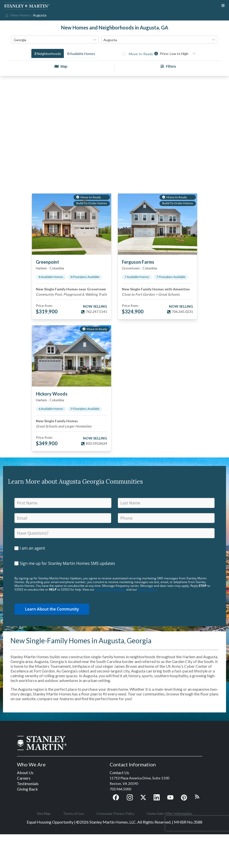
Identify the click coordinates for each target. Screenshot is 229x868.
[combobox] (55, 40)
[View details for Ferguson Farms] (157, 224)
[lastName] (166, 503)
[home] (6, 15)
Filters (168, 66)
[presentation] (197, 823)
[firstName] (63, 503)
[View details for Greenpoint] (72, 224)
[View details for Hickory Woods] (72, 356)
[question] (114, 533)
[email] (63, 518)
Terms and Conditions (110, 589)
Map (61, 66)
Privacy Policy (147, 589)
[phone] (166, 518)
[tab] (48, 53)
